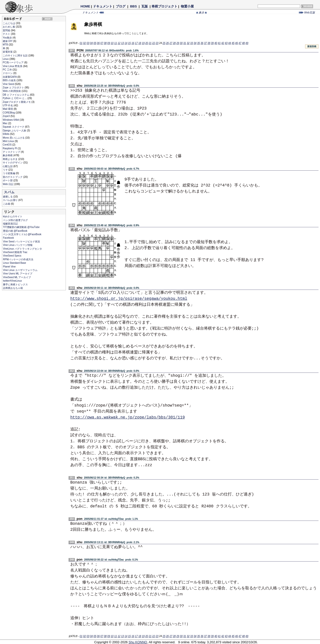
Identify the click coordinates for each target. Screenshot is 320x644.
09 (109, 43)
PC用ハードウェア (14, 62)
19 (143, 43)
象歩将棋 (8, 155)
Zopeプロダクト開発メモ (17, 102)
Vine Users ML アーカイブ (18, 274)
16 (133, 43)
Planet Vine (9, 267)
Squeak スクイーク (14, 127)
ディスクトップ (12, 152)
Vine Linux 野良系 (13, 66)
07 (102, 43)
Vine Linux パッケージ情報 (18, 245)
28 (174, 43)
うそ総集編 (9, 173)
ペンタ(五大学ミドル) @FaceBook (22, 234)
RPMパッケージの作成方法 (18, 259)
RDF (48, 19)
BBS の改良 (10, 80)
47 (240, 43)
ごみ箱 (7, 204)
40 (216, 43)
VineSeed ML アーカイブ (17, 277)
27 (171, 43)
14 (126, 43)
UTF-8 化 (8, 105)
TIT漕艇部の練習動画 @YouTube (21, 227)
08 (105, 43)
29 (178, 43)
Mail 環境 (8, 109)
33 (192, 43)
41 (219, 43)
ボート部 (8, 180)
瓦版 (144, 6)
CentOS (7, 145)
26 (167, 43)
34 (195, 43)
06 (98, 43)
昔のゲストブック (13, 177)
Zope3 (7, 116)
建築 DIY (8, 41)
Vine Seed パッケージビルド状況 (21, 242)
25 (164, 43)
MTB (6, 45)
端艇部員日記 (10, 224)
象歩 (201, 12)
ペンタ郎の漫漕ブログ (15, 220)
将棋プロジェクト (164, 6)
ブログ (121, 6)
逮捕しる (8, 197)
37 (205, 43)
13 (122, 43)
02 (84, 43)
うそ (6, 170)
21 (150, 43)
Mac (5, 123)
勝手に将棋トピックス (15, 284)
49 (247, 43)
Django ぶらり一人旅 (15, 131)
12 (119, 43)
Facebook (8, 238)
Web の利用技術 (12, 91)
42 (223, 43)
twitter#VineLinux (12, 281)
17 (136, 43)
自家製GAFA (10, 77)
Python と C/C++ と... (15, 98)
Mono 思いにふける (14, 138)
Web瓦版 (307, 12)
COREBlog (9, 113)
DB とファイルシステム (16, 95)
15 (129, 43)
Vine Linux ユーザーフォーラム (20, 270)
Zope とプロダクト (14, 88)
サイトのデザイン (13, 163)
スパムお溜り (11, 200)
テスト (7, 34)
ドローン (8, 73)
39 (212, 43)
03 (88, 43)
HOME (85, 6)
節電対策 (8, 52)
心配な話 (8, 166)
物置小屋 (187, 6)
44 (230, 43)
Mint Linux (9, 141)
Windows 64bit (11, 120)
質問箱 (7, 30)
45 (233, 43)
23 (157, 43)
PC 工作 (8, 70)
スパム (9, 192)
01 (81, 43)
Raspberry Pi (10, 148)
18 (140, 43)
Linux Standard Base (15, 263)
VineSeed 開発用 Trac (15, 252)
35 (198, 43)
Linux (6, 59)
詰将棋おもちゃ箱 (13, 288)
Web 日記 (8, 184)
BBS (134, 6)
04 (91, 43)
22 (154, 43)
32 (188, 43)
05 (95, 43)
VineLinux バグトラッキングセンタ (22, 249)
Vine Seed (9, 84)
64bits (6, 134)
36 (202, 43)
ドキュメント (103, 6)
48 (243, 43)
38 (209, 43)
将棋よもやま (11, 159)
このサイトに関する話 (16, 56)
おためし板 (9, 27)
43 (226, 43)
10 (112, 43)
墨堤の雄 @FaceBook (15, 231)
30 (181, 43)
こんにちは (9, 23)
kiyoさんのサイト (13, 216)
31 (185, 43)
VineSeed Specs (12, 256)
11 (116, 43)
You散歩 (8, 38)
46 (236, 43)
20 (147, 43)
